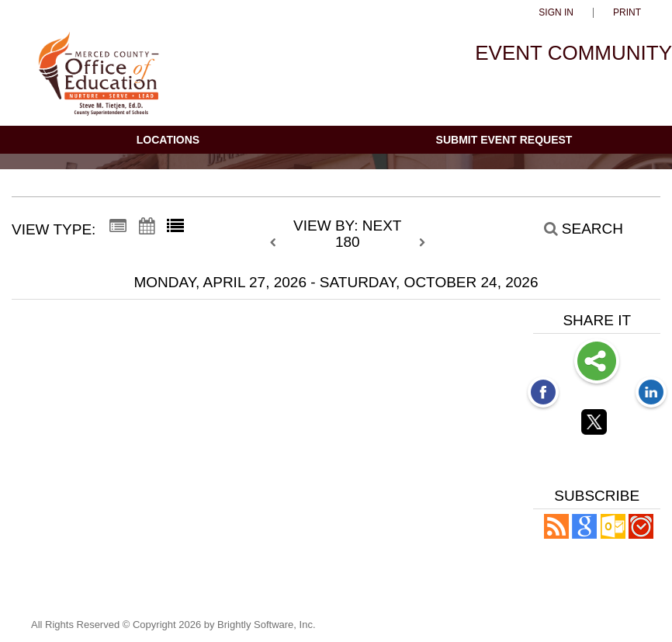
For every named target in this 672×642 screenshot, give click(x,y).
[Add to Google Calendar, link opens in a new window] (584, 534)
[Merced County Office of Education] (99, 80)
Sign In (556, 13)
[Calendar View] (147, 227)
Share (597, 363)
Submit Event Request (504, 140)
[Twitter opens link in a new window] (597, 425)
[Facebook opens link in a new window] (543, 394)
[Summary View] (118, 227)
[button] (556, 534)
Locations (168, 140)
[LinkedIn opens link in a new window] (651, 394)
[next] (422, 243)
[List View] (175, 227)
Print (627, 13)
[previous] (277, 243)
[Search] (575, 228)
